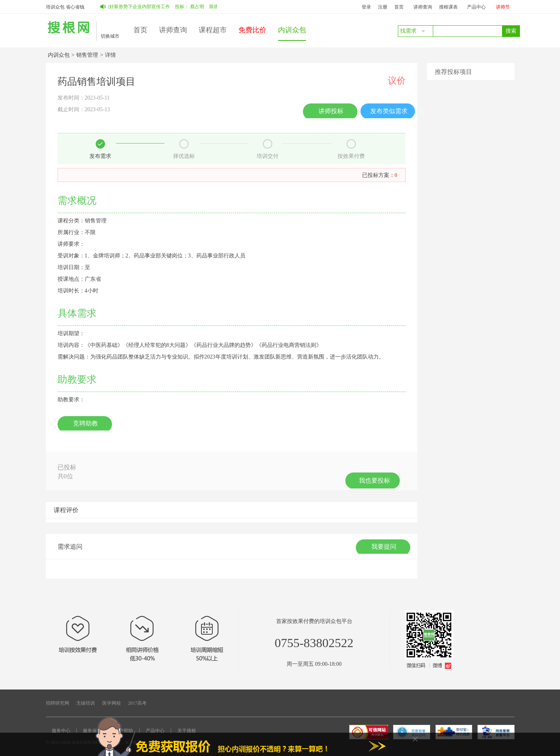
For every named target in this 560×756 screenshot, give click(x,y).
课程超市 (213, 30)
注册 (383, 7)
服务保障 (92, 731)
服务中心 (61, 731)
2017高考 (137, 703)
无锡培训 (86, 703)
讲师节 (503, 7)
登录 (366, 7)
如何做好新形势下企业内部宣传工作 (135, 7)
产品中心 (476, 7)
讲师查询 (423, 7)
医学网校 (112, 703)
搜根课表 (448, 7)
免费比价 (252, 30)
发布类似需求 (389, 111)
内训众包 (292, 30)
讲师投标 (331, 111)
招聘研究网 (58, 703)
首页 (399, 7)
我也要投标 (374, 480)
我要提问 (384, 547)
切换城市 (110, 36)
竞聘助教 (86, 423)
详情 (110, 55)
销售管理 (87, 55)
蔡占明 (199, 7)
